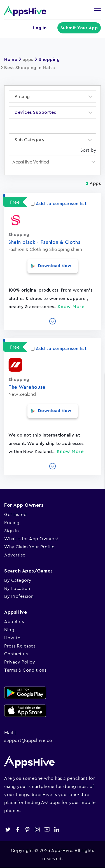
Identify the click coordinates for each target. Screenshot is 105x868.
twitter (8, 829)
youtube (47, 829)
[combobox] (53, 96)
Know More (71, 307)
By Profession (19, 596)
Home (11, 60)
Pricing (12, 522)
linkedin (57, 829)
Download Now (55, 266)
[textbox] (24, 96)
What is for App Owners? (32, 538)
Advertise (15, 555)
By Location (17, 588)
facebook (17, 829)
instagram (37, 829)
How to (12, 638)
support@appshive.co (28, 740)
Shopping (49, 60)
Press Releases (20, 646)
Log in (40, 28)
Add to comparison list (59, 204)
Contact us (16, 654)
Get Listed (15, 514)
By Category (18, 580)
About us (14, 621)
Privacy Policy (20, 662)
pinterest (27, 829)
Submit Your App (79, 28)
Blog (9, 630)
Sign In (12, 531)
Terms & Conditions (25, 670)
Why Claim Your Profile (29, 547)
